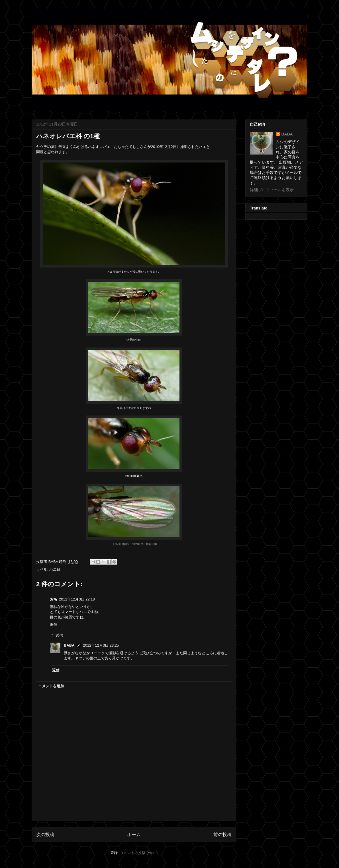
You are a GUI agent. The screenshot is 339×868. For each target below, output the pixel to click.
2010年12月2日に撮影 (169, 147)
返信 (54, 625)
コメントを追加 (51, 686)
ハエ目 (55, 569)
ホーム (134, 835)
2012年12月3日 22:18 (77, 599)
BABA (69, 645)
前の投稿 (222, 835)
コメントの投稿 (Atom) (139, 853)
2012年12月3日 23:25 (101, 645)
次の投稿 (45, 835)
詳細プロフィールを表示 (272, 190)
